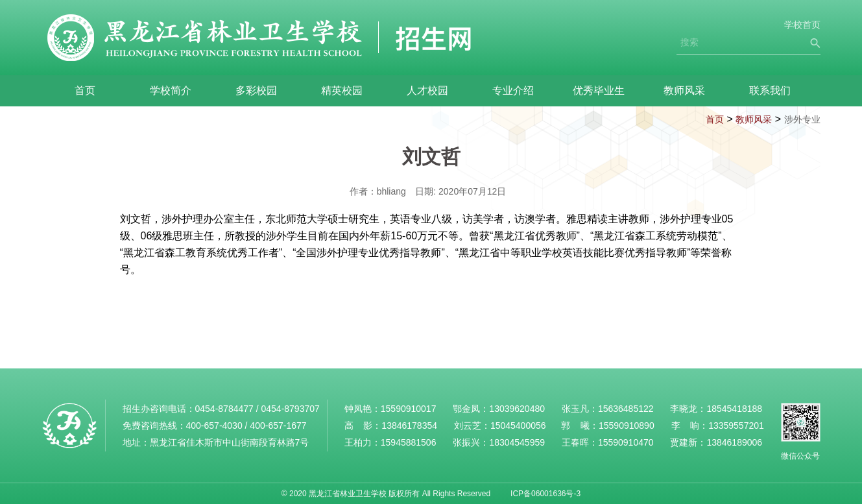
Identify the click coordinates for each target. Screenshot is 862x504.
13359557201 (736, 426)
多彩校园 (256, 90)
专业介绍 (513, 90)
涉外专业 (802, 119)
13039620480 (517, 409)
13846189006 (734, 442)
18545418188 (734, 409)
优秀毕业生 (599, 90)
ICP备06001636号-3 (545, 494)
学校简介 (171, 90)
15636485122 (626, 409)
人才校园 (427, 90)
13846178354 (409, 426)
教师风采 (684, 90)
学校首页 (802, 25)
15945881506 (409, 442)
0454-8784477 (224, 409)
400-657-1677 (278, 426)
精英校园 (342, 90)
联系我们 (770, 90)
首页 (85, 90)
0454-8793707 (290, 409)
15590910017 (409, 409)
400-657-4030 (214, 426)
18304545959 (517, 442)
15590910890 (627, 426)
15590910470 (626, 442)
